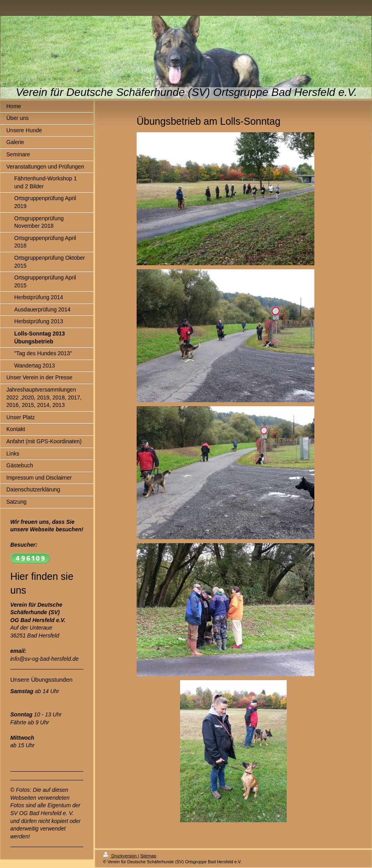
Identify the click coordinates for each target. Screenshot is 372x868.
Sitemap (148, 856)
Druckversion (120, 856)
